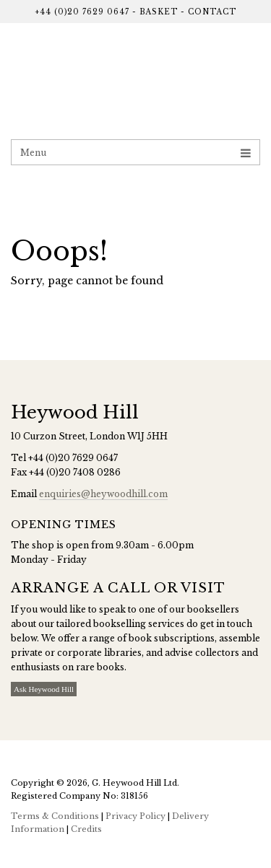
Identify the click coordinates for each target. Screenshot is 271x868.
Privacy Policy (135, 816)
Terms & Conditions (55, 816)
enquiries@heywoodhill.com (103, 494)
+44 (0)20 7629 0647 (82, 12)
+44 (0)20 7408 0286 (75, 472)
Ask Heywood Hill (44, 689)
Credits (86, 829)
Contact (212, 12)
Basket (159, 12)
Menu (135, 153)
